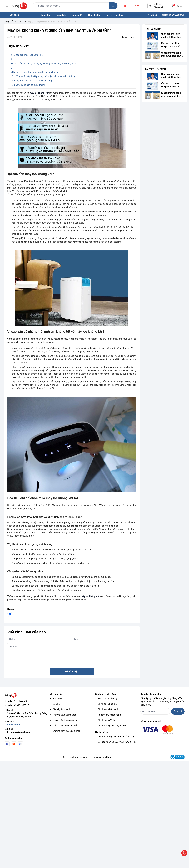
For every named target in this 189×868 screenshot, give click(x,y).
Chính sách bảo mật (108, 704)
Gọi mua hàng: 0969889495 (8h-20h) (116, 736)
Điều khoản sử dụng (108, 699)
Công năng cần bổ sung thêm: (30, 85)
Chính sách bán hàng (105, 694)
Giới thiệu (57, 699)
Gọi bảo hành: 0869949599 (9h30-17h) (117, 742)
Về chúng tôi (56, 694)
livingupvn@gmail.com (18, 732)
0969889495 (13, 725)
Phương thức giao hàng (109, 715)
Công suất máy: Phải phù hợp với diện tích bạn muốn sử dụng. (46, 76)
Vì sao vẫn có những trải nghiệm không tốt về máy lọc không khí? (44, 64)
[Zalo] (20, 744)
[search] (114, 6)
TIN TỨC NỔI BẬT (154, 29)
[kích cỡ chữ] (128, 37)
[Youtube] (14, 744)
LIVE (139, 6)
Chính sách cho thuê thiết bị (66, 725)
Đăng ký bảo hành (62, 709)
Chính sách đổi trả (107, 720)
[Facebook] (7, 744)
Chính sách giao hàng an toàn (112, 725)
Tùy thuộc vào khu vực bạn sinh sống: (34, 81)
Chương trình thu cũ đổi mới (66, 731)
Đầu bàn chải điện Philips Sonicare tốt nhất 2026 (171, 45)
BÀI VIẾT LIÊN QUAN (155, 69)
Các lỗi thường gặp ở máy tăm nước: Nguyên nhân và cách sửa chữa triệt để (173, 55)
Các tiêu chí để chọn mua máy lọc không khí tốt (35, 72)
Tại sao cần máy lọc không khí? (28, 55)
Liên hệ (56, 704)
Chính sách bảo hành (108, 709)
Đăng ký (178, 711)
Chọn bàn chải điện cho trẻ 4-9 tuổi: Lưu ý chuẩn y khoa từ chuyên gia (172, 36)
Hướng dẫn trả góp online (65, 720)
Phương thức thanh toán (65, 715)
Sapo (109, 757)
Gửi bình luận (72, 671)
